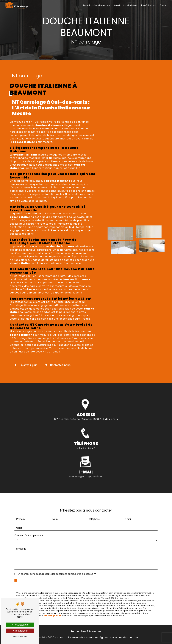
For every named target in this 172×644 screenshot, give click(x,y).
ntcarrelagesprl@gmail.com (86, 466)
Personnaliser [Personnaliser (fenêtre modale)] (20, 637)
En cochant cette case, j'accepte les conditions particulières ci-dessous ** (57, 563)
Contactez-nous (57, 365)
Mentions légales (97, 638)
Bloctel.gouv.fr (53, 605)
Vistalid (40, 638)
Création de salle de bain (126, 5)
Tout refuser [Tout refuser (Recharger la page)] (20, 631)
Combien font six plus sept (29, 525)
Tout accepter (20, 625)
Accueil (86, 5)
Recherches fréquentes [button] (86, 631)
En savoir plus (25, 365)
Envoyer (89, 572)
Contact (164, 5)
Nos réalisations (149, 5)
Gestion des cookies (125, 638)
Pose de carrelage (102, 5)
